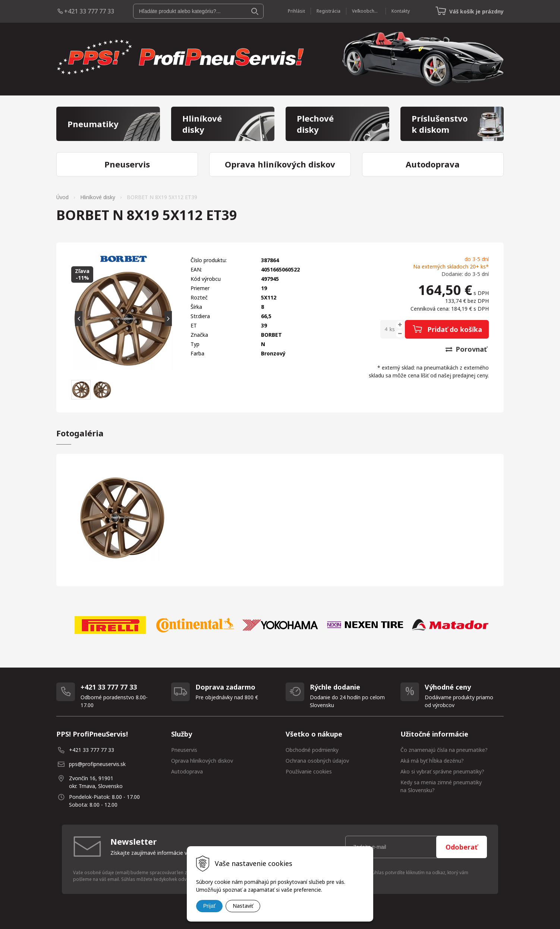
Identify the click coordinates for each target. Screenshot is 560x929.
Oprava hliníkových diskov (202, 761)
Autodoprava (187, 771)
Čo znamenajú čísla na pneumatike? (444, 750)
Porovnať (466, 349)
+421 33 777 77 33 (89, 11)
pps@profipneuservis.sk (97, 764)
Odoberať (462, 847)
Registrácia (328, 11)
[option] (110, 625)
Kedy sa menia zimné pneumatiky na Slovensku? (441, 786)
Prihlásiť (296, 11)
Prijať (209, 906)
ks (392, 329)
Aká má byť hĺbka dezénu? (432, 761)
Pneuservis (184, 750)
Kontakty (401, 11)
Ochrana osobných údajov (317, 761)
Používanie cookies (309, 771)
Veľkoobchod (366, 11)
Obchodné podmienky (312, 750)
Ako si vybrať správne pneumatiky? (442, 771)
